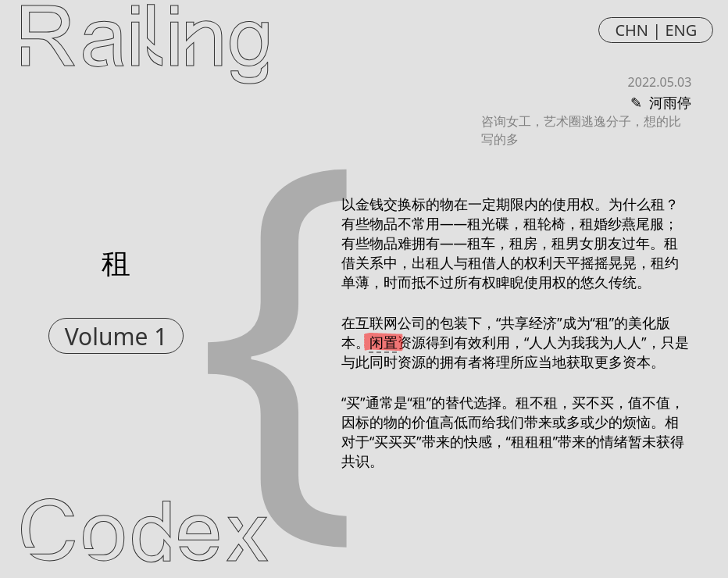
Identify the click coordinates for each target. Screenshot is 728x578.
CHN (632, 30)
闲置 (384, 342)
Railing (145, 41)
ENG (681, 30)
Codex (145, 537)
